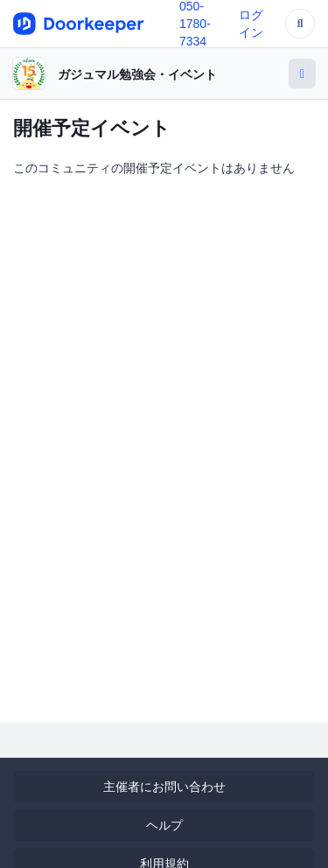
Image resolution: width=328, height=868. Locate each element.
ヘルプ (164, 825)
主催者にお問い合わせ (164, 787)
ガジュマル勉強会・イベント (137, 74)
